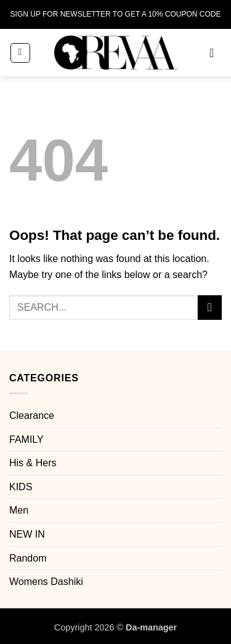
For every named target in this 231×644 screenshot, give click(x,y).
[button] (20, 53)
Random (28, 558)
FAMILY (26, 439)
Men (19, 510)
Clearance (32, 415)
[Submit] (210, 307)
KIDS (21, 487)
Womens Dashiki (46, 582)
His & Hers (33, 463)
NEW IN (27, 534)
